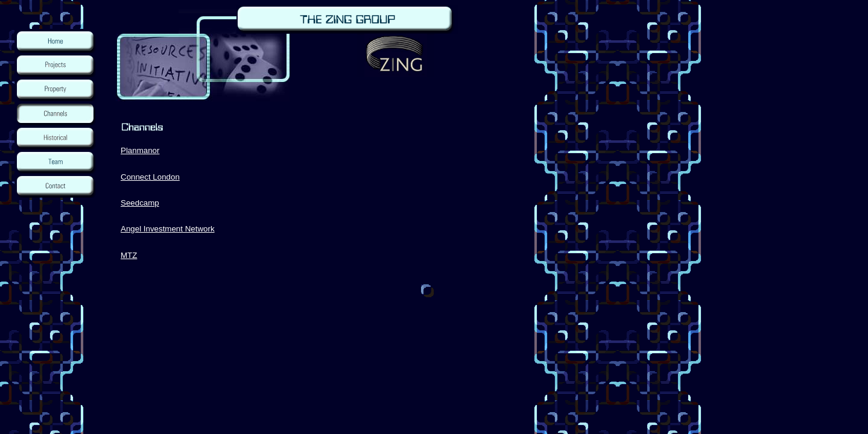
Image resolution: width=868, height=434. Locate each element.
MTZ (129, 255)
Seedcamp (140, 203)
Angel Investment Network (168, 229)
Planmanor (140, 150)
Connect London (150, 177)
